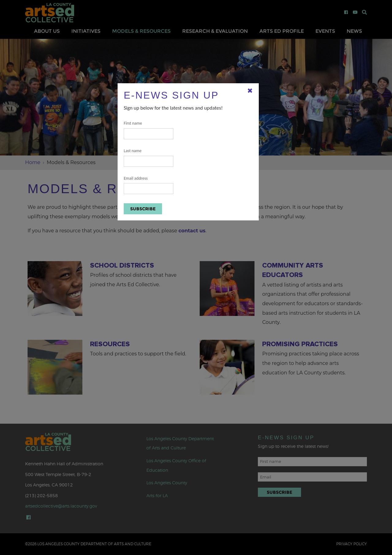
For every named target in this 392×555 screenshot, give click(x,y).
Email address (149, 185)
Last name (149, 157)
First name (149, 130)
